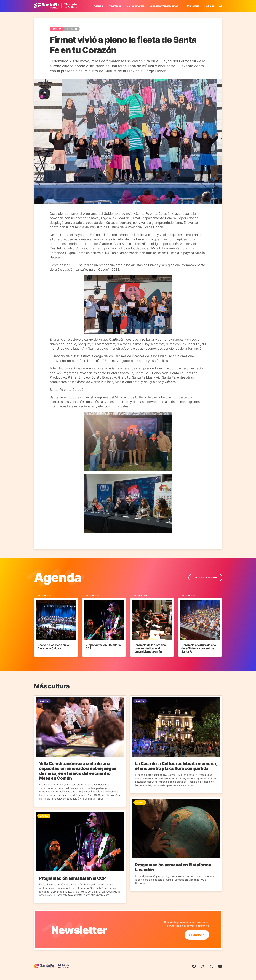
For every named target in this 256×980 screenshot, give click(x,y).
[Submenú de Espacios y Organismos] (182, 6)
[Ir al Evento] (56, 625)
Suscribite (197, 935)
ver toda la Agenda (205, 577)
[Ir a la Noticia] (80, 751)
